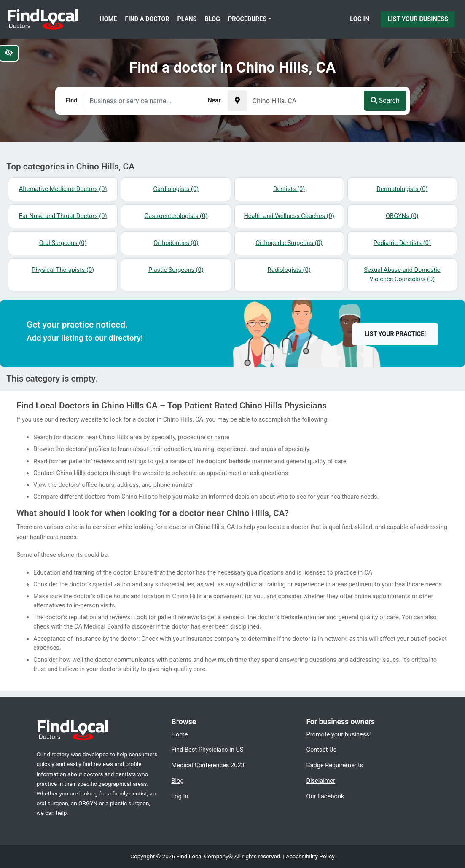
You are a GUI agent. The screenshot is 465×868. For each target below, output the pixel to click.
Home (109, 19)
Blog (212, 19)
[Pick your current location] (237, 101)
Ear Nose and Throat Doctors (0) (63, 216)
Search (385, 101)
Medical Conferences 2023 (208, 765)
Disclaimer (321, 781)
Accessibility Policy (310, 856)
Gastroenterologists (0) (176, 216)
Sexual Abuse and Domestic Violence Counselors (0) (402, 274)
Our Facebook (325, 796)
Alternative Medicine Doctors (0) (63, 189)
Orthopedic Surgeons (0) (289, 243)
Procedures (247, 19)
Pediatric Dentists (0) (402, 243)
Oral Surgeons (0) (63, 243)
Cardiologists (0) (176, 189)
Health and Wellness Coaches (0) (289, 216)
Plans (187, 19)
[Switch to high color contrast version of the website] (9, 53)
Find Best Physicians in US (207, 750)
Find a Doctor (147, 19)
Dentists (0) (289, 189)
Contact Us (321, 750)
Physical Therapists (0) (63, 270)
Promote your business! (338, 734)
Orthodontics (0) (176, 243)
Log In (360, 19)
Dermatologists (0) (402, 189)
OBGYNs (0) (402, 216)
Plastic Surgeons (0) (176, 270)
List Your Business (418, 19)
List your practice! (395, 334)
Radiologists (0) (289, 270)
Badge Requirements (335, 765)
